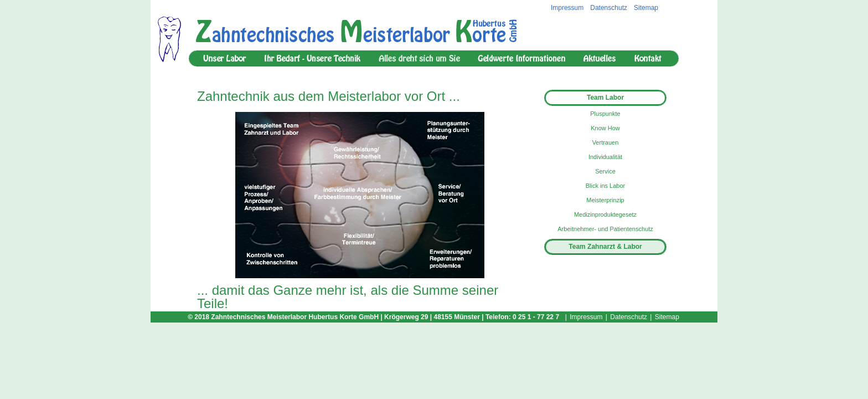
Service (605, 171)
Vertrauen (606, 142)
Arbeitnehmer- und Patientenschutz (605, 229)
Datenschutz (609, 8)
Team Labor (605, 98)
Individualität (605, 157)
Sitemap (646, 8)
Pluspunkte (605, 114)
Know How (605, 128)
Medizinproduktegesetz (605, 214)
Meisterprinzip (605, 200)
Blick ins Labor (606, 186)
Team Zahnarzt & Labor (605, 247)
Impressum (567, 8)
